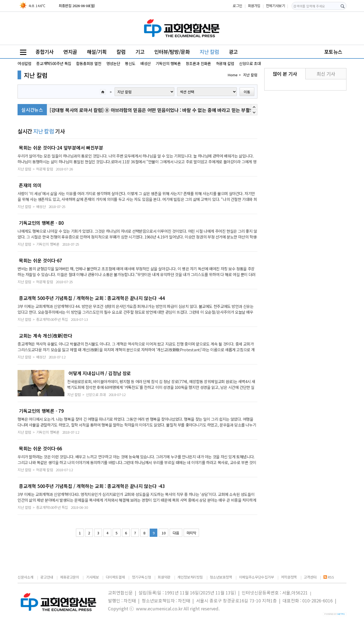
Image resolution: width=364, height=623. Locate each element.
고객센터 (310, 577)
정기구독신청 (141, 577)
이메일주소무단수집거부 (257, 577)
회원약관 (164, 577)
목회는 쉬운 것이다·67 (41, 260)
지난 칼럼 (209, 52)
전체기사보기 (275, 6)
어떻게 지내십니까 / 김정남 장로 (100, 373)
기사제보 (92, 577)
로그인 (238, 6)
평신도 (130, 63)
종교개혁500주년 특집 (54, 63)
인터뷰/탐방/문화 (172, 52)
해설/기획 (97, 52)
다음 (176, 533)
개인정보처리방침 (190, 577)
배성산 (146, 63)
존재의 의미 (30, 185)
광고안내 (47, 577)
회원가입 (254, 6)
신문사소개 (25, 577)
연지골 (70, 52)
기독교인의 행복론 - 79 (41, 411)
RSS (329, 577)
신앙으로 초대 (250, 63)
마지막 (191, 533)
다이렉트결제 (115, 577)
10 (163, 533)
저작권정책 (289, 577)
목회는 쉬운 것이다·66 (41, 448)
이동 (247, 92)
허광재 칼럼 (225, 63)
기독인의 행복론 (168, 63)
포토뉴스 (333, 52)
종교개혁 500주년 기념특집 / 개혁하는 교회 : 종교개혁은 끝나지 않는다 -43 (92, 486)
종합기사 (44, 52)
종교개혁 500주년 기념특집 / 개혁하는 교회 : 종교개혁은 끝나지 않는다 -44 (92, 298)
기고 (140, 52)
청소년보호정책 (221, 577)
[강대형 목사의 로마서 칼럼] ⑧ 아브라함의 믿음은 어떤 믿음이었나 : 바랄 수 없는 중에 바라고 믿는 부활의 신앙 (157, 110)
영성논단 (113, 63)
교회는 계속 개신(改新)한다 (46, 336)
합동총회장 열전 (89, 63)
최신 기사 (326, 74)
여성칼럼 (24, 63)
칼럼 (121, 52)
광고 (233, 52)
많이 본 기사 (285, 74)
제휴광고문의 (70, 577)
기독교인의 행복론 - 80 (41, 223)
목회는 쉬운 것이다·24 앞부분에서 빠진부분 (61, 148)
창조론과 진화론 (198, 63)
